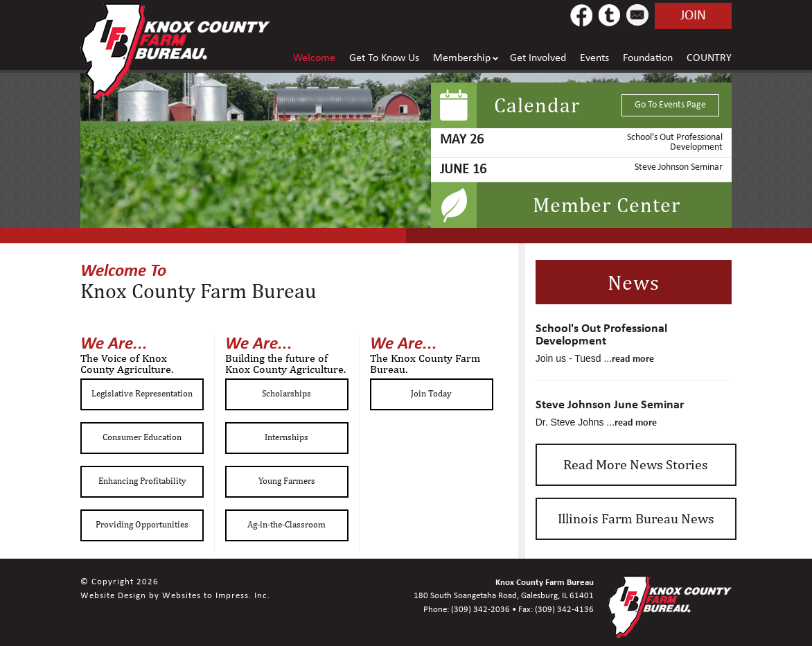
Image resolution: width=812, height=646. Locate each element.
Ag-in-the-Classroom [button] (286, 524)
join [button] (693, 16)
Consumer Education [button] (142, 437)
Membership (462, 58)
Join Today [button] (431, 393)
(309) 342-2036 (480, 610)
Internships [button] (286, 437)
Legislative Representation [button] (142, 393)
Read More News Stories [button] (636, 464)
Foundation (648, 58)
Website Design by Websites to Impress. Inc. (175, 596)
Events (594, 58)
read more (633, 359)
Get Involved (538, 58)
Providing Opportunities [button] (142, 524)
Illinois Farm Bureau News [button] (636, 518)
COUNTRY (709, 58)
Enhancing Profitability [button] (142, 481)
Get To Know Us (384, 58)
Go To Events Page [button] (670, 105)
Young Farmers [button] (287, 481)
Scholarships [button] (286, 393)
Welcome (314, 58)
